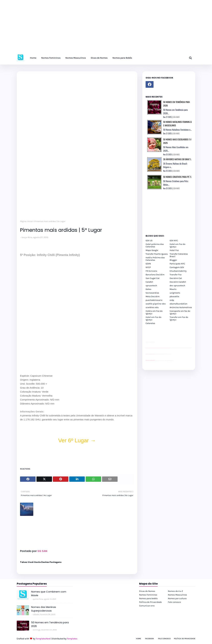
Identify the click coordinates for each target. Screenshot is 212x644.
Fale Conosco (164, 639)
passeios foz (170, 348)
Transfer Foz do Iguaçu (163, 360)
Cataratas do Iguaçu (172, 360)
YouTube (155, 354)
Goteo (148, 289)
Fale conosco (174, 602)
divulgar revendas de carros (149, 342)
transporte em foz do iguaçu (180, 312)
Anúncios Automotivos (181, 307)
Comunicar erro (147, 606)
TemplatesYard (43, 639)
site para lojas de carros (147, 342)
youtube (146, 361)
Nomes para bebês (148, 598)
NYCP (148, 267)
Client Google (157, 354)
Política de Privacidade (150, 602)
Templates (72, 639)
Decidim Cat (176, 278)
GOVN (148, 264)
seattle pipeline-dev (156, 304)
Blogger (173, 260)
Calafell (149, 282)
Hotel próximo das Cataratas (155, 245)
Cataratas (150, 323)
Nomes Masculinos (177, 595)
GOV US (149, 240)
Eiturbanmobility (178, 271)
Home (138, 639)
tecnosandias (152, 293)
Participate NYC (177, 264)
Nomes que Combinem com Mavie (49, 594)
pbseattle (174, 296)
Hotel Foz (174, 250)
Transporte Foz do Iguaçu (166, 360)
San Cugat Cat (153, 278)
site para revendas (154, 342)
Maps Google (152, 250)
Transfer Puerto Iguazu (157, 254)
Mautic (173, 289)
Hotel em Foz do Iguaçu (177, 245)
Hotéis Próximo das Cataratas (155, 259)
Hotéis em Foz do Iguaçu (154, 312)
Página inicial (26, 221)
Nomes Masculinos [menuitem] (76, 58)
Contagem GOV (177, 267)
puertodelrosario (154, 300)
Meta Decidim (153, 296)
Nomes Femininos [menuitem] (51, 58)
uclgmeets (175, 293)
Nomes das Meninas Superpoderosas (44, 609)
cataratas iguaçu (156, 360)
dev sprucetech (177, 285)
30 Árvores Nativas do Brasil (177, 159)
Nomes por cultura (177, 598)
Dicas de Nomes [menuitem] (99, 58)
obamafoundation (178, 304)
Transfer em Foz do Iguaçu (179, 318)
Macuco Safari (168, 360)
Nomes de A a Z (175, 591)
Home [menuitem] (33, 58)
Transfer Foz (176, 275)
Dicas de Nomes (147, 591)
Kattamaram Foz (169, 360)
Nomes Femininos (148, 595)
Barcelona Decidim (155, 275)
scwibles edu (152, 307)
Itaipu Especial (171, 360)
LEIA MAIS (176, 117)
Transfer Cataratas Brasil (179, 255)
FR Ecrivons (151, 271)
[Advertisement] (99, 28)
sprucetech (151, 285)
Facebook (149, 639)
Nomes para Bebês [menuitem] (122, 58)
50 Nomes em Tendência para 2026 (50, 624)
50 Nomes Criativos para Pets (177, 177)
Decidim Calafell (178, 282)
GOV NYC (174, 240)
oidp (172, 300)
